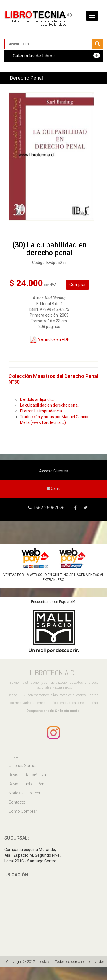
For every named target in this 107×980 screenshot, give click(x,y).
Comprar (78, 285)
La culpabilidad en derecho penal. (50, 405)
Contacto (17, 802)
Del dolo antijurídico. (38, 399)
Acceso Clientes (53, 471)
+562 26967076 (48, 508)
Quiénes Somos (23, 766)
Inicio (13, 756)
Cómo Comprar (23, 811)
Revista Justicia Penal (28, 784)
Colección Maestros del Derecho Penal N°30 (53, 379)
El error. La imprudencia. (41, 411)
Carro (53, 488)
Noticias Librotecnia (27, 793)
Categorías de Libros (34, 56)
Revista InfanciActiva (27, 775)
